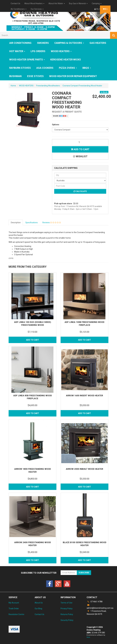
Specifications (32, 223)
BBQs (87, 68)
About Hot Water (57, 3)
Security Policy (67, 620)
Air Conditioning (20, 43)
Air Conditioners (19, 9)
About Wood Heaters (34, 3)
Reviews (52, 223)
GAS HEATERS (98, 43)
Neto (88, 637)
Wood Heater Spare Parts (27, 60)
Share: (60, 116)
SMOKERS (43, 43)
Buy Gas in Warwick (78, 3)
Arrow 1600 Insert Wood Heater (84, 396)
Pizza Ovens (68, 68)
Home (13, 86)
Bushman (15, 76)
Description (16, 223)
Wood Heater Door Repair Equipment (73, 76)
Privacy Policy (67, 609)
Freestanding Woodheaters (48, 86)
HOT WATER (17, 51)
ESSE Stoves (35, 76)
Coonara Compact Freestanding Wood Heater (82, 86)
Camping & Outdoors (69, 43)
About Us (39, 603)
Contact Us (15, 3)
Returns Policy (67, 614)
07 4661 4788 (95, 602)
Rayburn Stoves (20, 68)
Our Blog (38, 609)
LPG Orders (38, 51)
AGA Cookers (45, 68)
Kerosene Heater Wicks (66, 60)
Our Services (37, 9)
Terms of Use (66, 603)
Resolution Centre (16, 614)
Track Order (14, 609)
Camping (97, 3)
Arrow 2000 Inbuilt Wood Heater (84, 469)
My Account (14, 603)
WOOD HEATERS (61, 51)
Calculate (80, 191)
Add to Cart (80, 149)
